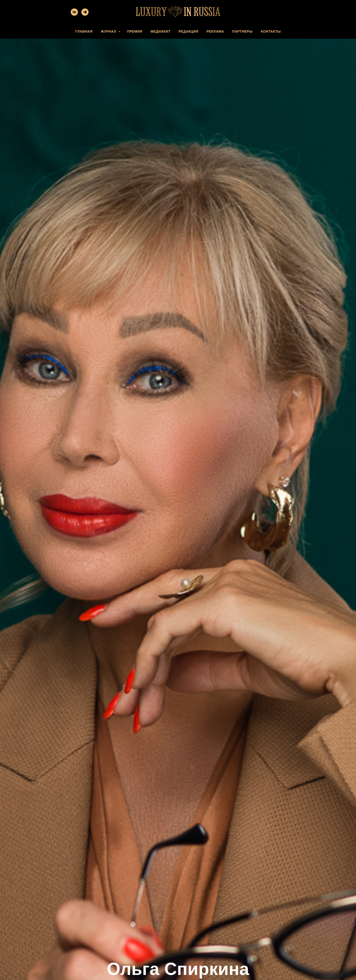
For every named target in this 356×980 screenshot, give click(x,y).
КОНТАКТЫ (271, 31)
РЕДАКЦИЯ (188, 31)
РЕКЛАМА (215, 31)
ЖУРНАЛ (109, 31)
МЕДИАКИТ (161, 31)
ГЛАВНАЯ (84, 31)
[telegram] (85, 14)
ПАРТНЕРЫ (242, 31)
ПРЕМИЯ (135, 31)
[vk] (74, 14)
